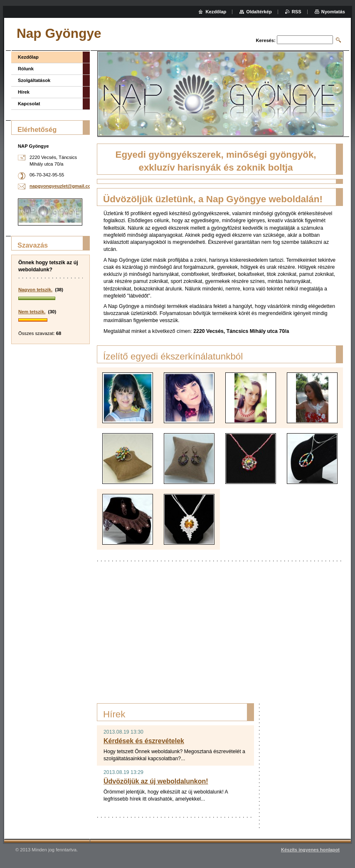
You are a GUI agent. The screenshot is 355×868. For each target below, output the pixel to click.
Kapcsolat (29, 104)
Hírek (24, 92)
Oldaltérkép (259, 12)
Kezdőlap (28, 57)
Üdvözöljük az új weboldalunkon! (156, 781)
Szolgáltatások (34, 80)
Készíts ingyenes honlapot (310, 850)
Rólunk (26, 69)
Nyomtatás (333, 12)
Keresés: (266, 40)
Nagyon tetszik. (35, 290)
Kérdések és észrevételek (144, 741)
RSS (297, 12)
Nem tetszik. (32, 312)
